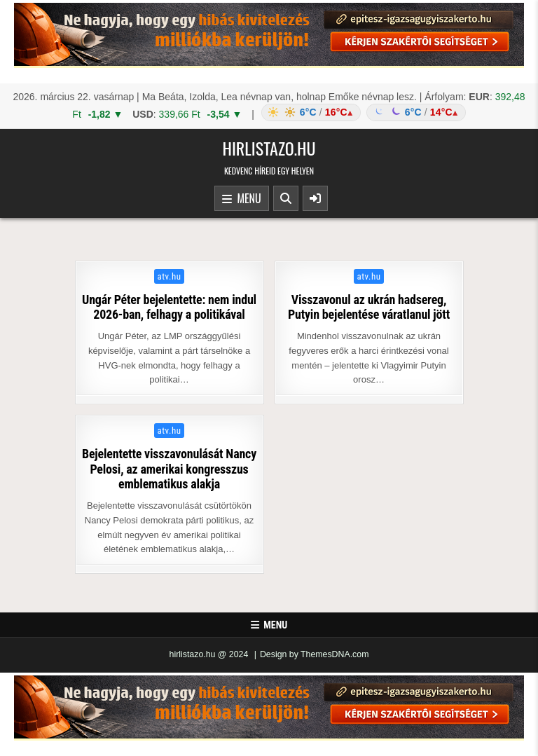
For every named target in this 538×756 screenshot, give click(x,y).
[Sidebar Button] (315, 198)
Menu (242, 199)
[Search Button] (286, 198)
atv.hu (170, 276)
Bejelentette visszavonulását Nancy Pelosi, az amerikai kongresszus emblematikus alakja (169, 469)
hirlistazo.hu (269, 148)
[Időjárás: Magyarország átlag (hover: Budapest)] (361, 112)
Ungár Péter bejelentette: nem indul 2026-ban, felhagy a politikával (169, 307)
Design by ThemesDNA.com (315, 654)
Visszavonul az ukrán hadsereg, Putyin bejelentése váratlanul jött (369, 307)
